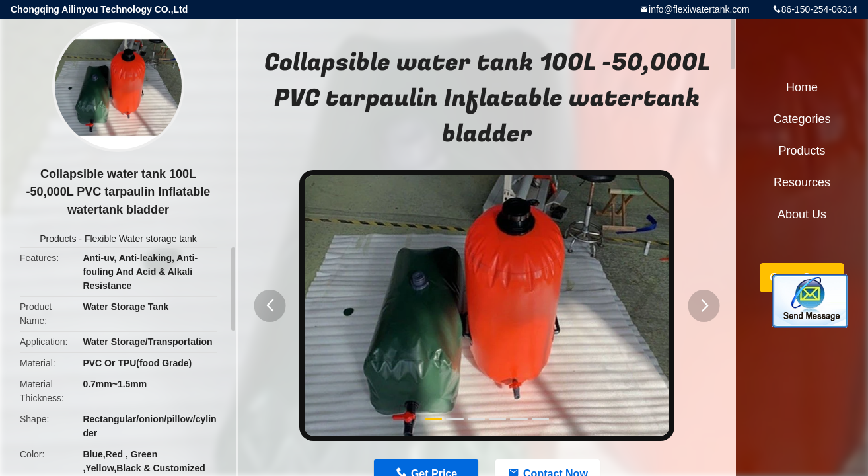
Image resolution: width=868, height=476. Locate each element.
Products (58, 239)
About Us (802, 214)
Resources (802, 182)
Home (802, 87)
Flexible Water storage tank (141, 239)
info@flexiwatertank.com (699, 9)
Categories (802, 119)
